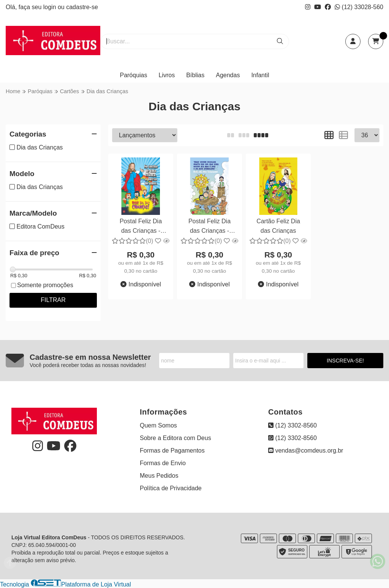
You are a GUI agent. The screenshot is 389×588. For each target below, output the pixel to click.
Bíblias (195, 75)
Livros (167, 75)
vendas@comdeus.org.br (306, 451)
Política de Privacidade (171, 488)
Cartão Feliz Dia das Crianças (278, 226)
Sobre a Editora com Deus (176, 438)
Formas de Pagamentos (172, 451)
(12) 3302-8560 (293, 425)
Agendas (228, 75)
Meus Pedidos (159, 476)
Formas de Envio (163, 463)
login (51, 7)
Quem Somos (158, 425)
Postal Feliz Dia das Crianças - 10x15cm (141, 227)
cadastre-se (82, 7)
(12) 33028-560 (359, 7)
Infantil (260, 75)
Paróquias (133, 75)
